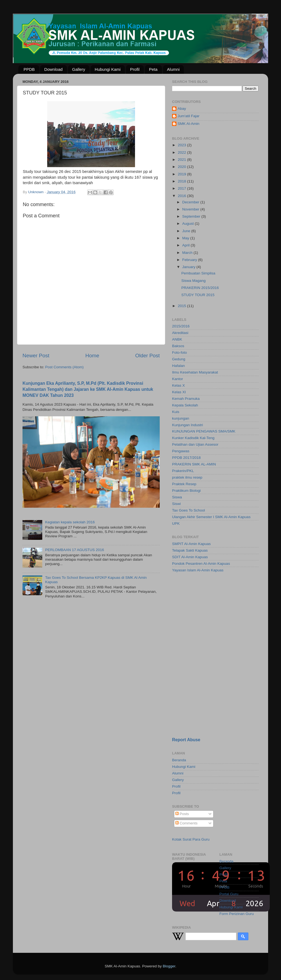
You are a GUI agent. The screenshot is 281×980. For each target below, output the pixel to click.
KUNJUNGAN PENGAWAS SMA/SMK (204, 431)
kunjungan (181, 418)
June (187, 231)
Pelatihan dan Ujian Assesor (195, 444)
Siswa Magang (194, 281)
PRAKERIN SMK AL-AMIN (194, 464)
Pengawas (181, 451)
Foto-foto (179, 353)
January (189, 267)
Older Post (147, 356)
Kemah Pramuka (186, 399)
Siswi (176, 504)
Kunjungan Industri (188, 425)
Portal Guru (229, 894)
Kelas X (179, 385)
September (192, 216)
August (189, 224)
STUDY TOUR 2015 (198, 295)
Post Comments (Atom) (64, 367)
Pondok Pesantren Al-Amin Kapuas (201, 564)
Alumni (173, 69)
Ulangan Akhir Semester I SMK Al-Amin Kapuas (211, 517)
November (191, 209)
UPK (176, 523)
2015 (182, 306)
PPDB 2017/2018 (186, 458)
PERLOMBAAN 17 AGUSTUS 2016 (75, 550)
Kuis (176, 412)
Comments (186, 823)
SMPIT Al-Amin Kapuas (191, 544)
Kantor (178, 379)
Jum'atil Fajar (189, 116)
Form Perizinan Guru (237, 914)
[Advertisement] (206, 616)
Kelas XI (179, 392)
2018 (182, 181)
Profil (135, 69)
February (190, 260)
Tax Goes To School (189, 510)
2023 (182, 145)
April (186, 245)
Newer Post (36, 356)
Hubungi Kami (108, 69)
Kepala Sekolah (185, 405)
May (186, 238)
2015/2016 (181, 326)
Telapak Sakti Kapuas (190, 550)
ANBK (177, 339)
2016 (182, 196)
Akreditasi (180, 333)
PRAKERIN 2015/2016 (200, 288)
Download (53, 69)
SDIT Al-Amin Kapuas (190, 557)
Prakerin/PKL (183, 471)
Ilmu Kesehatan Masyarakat (195, 372)
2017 (182, 188)
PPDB (29, 69)
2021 (182, 160)
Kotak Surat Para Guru (191, 839)
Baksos (178, 346)
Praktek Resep (184, 484)
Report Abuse (186, 740)
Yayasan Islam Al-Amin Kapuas (198, 570)
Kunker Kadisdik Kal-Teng (193, 438)
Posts (182, 814)
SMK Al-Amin (189, 124)
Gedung (179, 359)
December (191, 202)
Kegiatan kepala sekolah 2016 (70, 522)
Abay (182, 109)
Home (92, 356)
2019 (182, 174)
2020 (182, 167)
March (188, 253)
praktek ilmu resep (187, 477)
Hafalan (179, 366)
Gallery (79, 69)
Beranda (179, 760)
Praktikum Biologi (186, 491)
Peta (153, 69)
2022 (182, 152)
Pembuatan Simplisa (198, 273)
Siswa (177, 497)
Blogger (169, 966)
